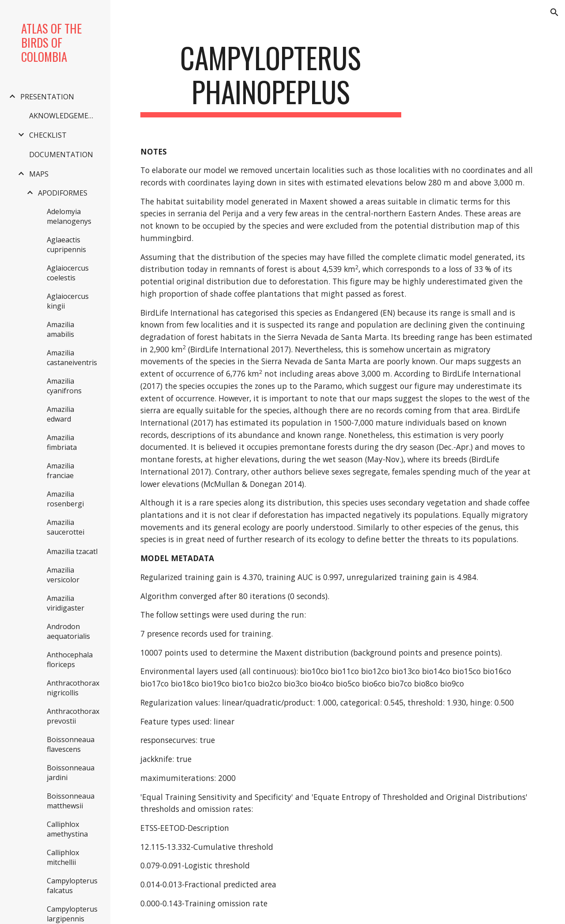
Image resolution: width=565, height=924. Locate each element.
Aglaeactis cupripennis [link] (66, 245)
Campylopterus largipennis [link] (72, 914)
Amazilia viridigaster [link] (66, 603)
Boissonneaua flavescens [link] (71, 744)
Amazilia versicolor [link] (63, 575)
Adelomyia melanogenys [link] (69, 216)
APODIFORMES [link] (63, 193)
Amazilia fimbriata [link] (62, 442)
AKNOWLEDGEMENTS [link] (65, 116)
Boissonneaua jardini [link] (71, 773)
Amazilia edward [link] (60, 414)
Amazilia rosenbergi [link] (65, 499)
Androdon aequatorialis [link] (68, 631)
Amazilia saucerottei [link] (66, 527)
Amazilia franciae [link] (60, 471)
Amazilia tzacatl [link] (72, 551)
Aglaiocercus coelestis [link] (68, 273)
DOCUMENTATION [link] (61, 155)
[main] (271, 79)
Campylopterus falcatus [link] (72, 886)
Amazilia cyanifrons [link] (64, 386)
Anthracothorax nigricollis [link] (73, 688)
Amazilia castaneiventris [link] (72, 358)
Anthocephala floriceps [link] (70, 660)
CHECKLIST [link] (48, 135)
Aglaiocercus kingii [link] (68, 301)
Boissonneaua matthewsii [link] (71, 801)
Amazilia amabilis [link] (60, 329)
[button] (554, 12)
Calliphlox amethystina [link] (67, 829)
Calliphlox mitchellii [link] (63, 857)
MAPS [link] (39, 174)
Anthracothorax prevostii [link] (73, 716)
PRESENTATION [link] (47, 97)
